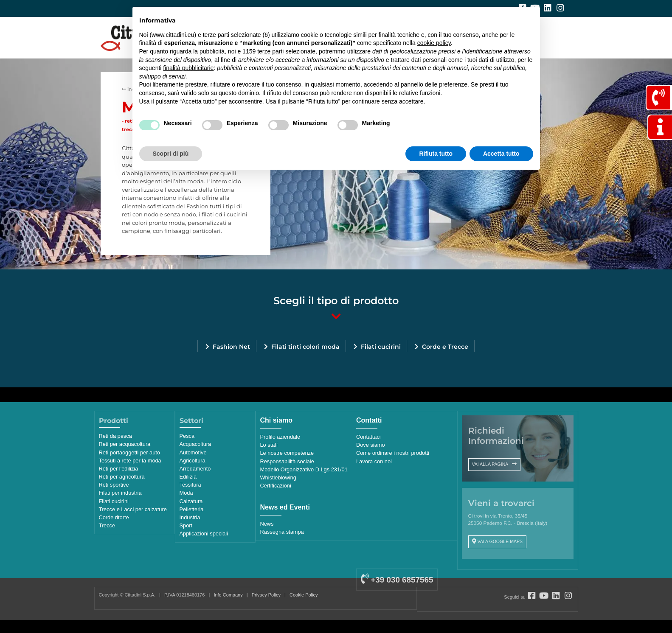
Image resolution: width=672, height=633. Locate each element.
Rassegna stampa (282, 532)
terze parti (270, 51)
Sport (186, 525)
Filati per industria (120, 493)
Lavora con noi (374, 461)
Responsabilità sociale (287, 461)
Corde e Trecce (445, 347)
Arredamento (195, 469)
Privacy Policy (266, 595)
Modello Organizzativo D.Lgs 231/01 (304, 469)
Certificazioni (276, 486)
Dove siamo (371, 445)
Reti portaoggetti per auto (129, 452)
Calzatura (191, 501)
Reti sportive (114, 485)
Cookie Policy (304, 595)
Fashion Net (231, 347)
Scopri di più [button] (171, 154)
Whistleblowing (278, 478)
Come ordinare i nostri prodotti (393, 453)
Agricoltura (193, 461)
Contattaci (368, 437)
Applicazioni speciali (204, 534)
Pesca (187, 436)
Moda (186, 493)
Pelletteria (192, 509)
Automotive (193, 452)
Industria (190, 517)
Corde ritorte (114, 517)
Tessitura (190, 485)
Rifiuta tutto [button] (436, 154)
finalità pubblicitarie (188, 68)
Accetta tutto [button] (501, 154)
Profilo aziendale (280, 437)
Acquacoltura (195, 444)
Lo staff (269, 445)
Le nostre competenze (287, 453)
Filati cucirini (381, 347)
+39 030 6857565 (397, 580)
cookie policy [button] (434, 43)
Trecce (107, 525)
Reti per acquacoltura (125, 444)
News (267, 524)
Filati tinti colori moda (305, 347)
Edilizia (188, 477)
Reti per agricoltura (122, 477)
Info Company (228, 595)
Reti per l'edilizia (119, 469)
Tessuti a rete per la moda (130, 461)
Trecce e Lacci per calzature (133, 509)
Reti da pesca (115, 436)
